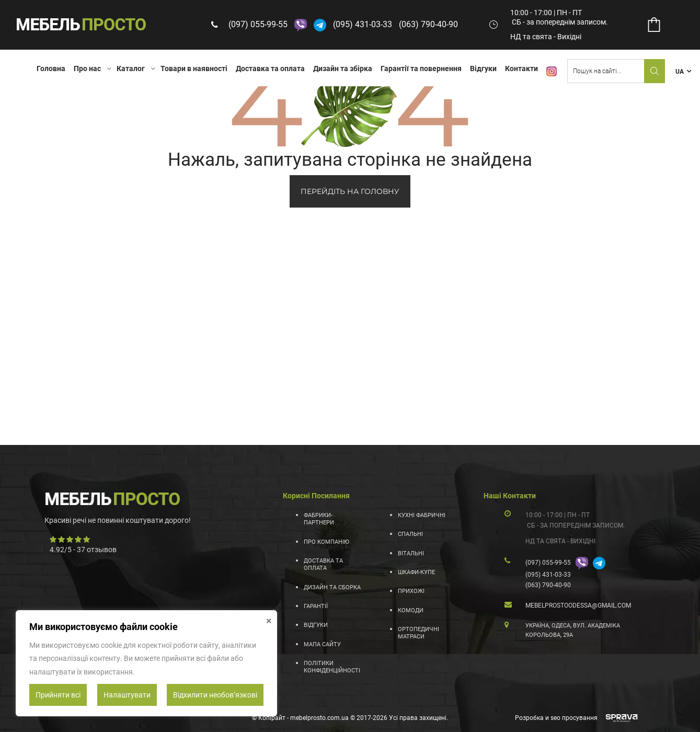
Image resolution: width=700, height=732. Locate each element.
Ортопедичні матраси (418, 633)
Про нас (87, 68)
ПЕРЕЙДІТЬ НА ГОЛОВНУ (350, 191)
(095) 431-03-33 (363, 24)
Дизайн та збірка (343, 68)
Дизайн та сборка (332, 587)
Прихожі (411, 591)
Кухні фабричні (422, 515)
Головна (51, 68)
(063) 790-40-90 (428, 24)
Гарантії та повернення (421, 68)
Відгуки (483, 68)
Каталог (131, 68)
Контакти (521, 68)
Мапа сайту (322, 644)
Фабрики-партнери (319, 519)
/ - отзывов (83, 550)
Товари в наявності (194, 68)
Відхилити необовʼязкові (215, 695)
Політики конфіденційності (332, 667)
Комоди (411, 610)
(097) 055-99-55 (258, 24)
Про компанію (326, 542)
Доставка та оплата (270, 68)
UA (680, 72)
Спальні (410, 534)
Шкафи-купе (416, 572)
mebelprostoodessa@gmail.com (578, 605)
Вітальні (411, 553)
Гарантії (316, 606)
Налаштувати (127, 695)
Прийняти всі (58, 695)
